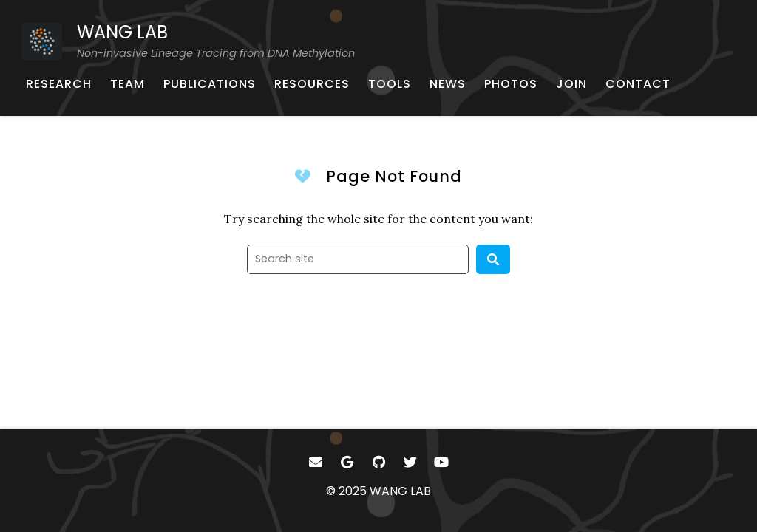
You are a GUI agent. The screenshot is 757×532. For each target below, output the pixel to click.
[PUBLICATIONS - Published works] (210, 84)
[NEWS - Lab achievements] (448, 84)
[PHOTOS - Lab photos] (511, 84)
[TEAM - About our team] (128, 84)
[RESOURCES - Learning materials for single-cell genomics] (312, 84)
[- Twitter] (410, 462)
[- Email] (316, 462)
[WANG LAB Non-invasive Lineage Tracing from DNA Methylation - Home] (189, 41)
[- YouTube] (442, 462)
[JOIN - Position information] (571, 84)
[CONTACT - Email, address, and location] (638, 84)
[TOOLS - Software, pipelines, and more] (390, 84)
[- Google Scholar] (347, 462)
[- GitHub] (379, 462)
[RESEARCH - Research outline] (59, 84)
